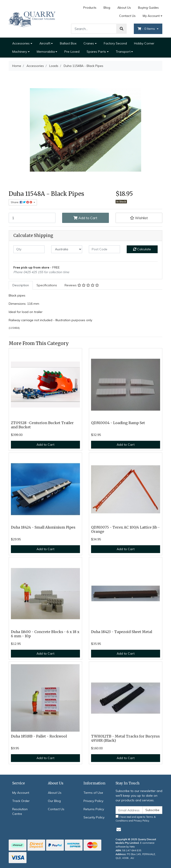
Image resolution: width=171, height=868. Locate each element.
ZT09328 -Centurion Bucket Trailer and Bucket (42, 425)
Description (21, 285)
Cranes (89, 43)
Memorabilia (46, 52)
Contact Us (127, 16)
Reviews (82, 285)
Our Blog (54, 801)
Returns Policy (94, 809)
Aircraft (45, 43)
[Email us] (119, 829)
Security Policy (94, 817)
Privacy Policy (93, 801)
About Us (124, 8)
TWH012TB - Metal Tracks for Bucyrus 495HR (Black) (125, 738)
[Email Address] (129, 810)
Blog (107, 8)
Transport (123, 52)
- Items (147, 29)
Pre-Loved (72, 52)
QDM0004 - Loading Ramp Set (118, 423)
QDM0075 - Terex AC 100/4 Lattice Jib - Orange (125, 529)
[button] (139, 218)
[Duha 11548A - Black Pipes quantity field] (32, 218)
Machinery (20, 52)
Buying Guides (148, 8)
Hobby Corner (144, 43)
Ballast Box (68, 43)
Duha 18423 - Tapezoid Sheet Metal (122, 632)
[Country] (67, 249)
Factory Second (115, 43)
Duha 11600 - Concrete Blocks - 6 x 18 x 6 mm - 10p (45, 634)
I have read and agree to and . (136, 819)
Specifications (47, 285)
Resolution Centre (20, 811)
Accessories (21, 43)
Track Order (21, 801)
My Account (21, 793)
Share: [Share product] (22, 202)
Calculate (142, 249)
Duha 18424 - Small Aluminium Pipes (43, 527)
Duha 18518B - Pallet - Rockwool (39, 736)
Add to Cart (85, 218)
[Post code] (104, 249)
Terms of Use (93, 793)
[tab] (21, 285)
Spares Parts (96, 52)
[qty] (29, 249)
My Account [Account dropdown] (151, 16)
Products (90, 8)
